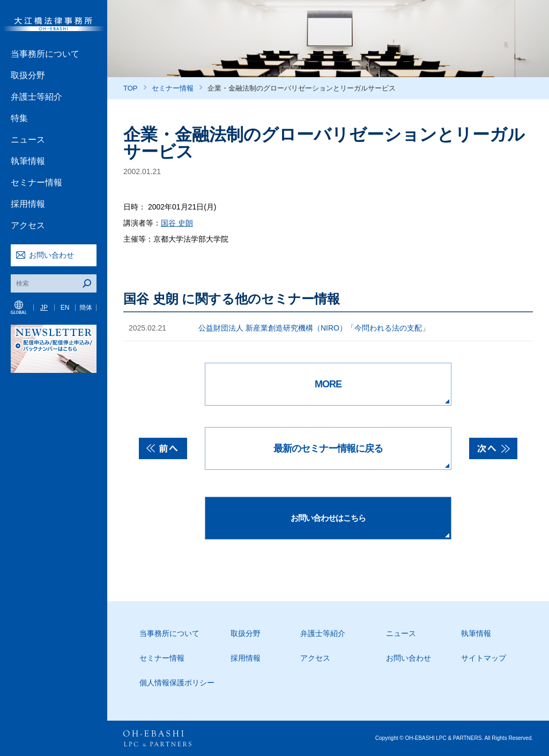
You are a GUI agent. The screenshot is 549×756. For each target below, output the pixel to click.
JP (44, 308)
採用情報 (28, 204)
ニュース (28, 140)
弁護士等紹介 (36, 97)
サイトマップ (484, 658)
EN (65, 308)
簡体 (86, 308)
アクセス (28, 225)
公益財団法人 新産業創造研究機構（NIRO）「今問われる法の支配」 (314, 328)
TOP (131, 88)
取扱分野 (28, 75)
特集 (19, 118)
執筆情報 (28, 161)
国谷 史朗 (177, 223)
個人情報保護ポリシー (177, 683)
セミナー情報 (36, 182)
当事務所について (45, 54)
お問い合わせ (51, 255)
